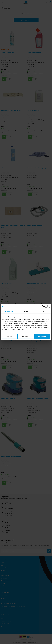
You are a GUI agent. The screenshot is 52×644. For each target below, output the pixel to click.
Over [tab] (43, 311)
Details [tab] (26, 311)
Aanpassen (26, 336)
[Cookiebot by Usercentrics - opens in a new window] (43, 306)
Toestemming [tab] (9, 311)
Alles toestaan (42, 336)
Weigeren (10, 336)
